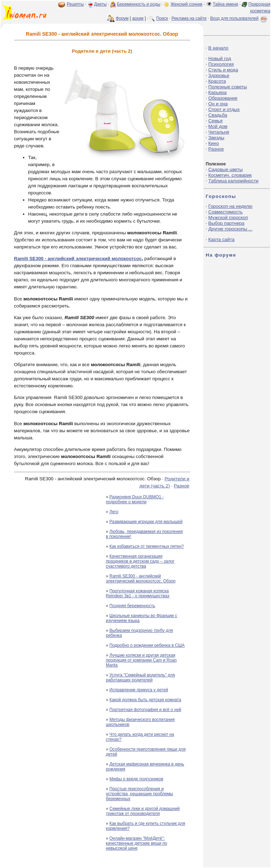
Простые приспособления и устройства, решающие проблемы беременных (139, 794)
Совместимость (225, 212)
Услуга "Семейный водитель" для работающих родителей (140, 678)
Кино (213, 143)
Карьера (217, 92)
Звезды (216, 138)
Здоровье (219, 75)
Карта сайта (221, 239)
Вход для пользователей (239, 18)
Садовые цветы (225, 169)
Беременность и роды (138, 4)
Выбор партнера (226, 223)
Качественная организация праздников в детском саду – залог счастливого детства (140, 561)
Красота (217, 81)
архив (138, 18)
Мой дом (218, 126)
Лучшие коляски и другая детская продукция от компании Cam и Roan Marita (141, 660)
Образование (223, 98)
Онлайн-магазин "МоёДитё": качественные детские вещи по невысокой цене (137, 843)
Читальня (219, 132)
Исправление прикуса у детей (139, 690)
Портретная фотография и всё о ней (145, 710)
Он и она (218, 104)
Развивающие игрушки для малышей (146, 522)
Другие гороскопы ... (230, 229)
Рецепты (75, 4)
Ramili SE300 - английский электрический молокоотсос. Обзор (141, 579)
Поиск (162, 18)
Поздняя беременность (132, 606)
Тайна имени (225, 4)
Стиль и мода (223, 70)
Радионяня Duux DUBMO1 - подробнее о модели (135, 499)
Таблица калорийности (233, 181)
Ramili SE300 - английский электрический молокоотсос (78, 259)
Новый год (219, 58)
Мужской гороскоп (228, 218)
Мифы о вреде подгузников (136, 779)
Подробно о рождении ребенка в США (147, 645)
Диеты (100, 4)
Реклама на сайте (189, 18)
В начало (218, 48)
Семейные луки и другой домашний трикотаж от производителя (143, 811)
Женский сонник (186, 4)
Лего (114, 512)
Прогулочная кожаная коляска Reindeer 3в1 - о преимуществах (138, 593)
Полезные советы (228, 87)
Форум (122, 18)
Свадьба (218, 115)
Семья (215, 121)
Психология (221, 64)
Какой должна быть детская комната (145, 700)
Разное (181, 486)
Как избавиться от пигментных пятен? (147, 546)
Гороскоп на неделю (230, 206)
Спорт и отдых (224, 109)
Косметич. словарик (230, 175)
